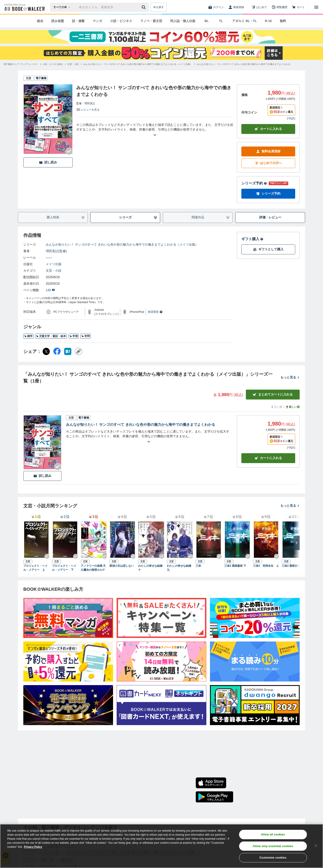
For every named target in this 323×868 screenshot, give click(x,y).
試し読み (48, 162)
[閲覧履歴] (279, 7)
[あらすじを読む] (155, 130)
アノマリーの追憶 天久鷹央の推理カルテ (93, 568)
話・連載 (78, 21)
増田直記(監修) (56, 251)
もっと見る (290, 377)
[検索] (144, 7)
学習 (74, 336)
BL (207, 21)
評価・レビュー (270, 217)
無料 (283, 21)
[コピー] (79, 351)
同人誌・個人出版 (183, 21)
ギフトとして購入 (268, 249)
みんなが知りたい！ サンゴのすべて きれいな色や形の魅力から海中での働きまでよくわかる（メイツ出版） (122, 244)
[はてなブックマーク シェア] (68, 351)
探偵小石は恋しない (122, 566)
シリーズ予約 (254, 183)
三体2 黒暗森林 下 (235, 566)
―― (49, 258)
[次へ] (297, 543)
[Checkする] (69, 151)
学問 (86, 336)
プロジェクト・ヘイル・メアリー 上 (35, 568)
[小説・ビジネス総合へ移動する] (53, 64)
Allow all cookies (273, 834)
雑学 (28, 336)
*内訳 (291, 118)
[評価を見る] (88, 109)
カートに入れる (268, 129)
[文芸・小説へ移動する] (73, 64)
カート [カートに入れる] (268, 458)
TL (221, 21)
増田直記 (90, 103)
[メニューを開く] (316, 7)
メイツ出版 (54, 264)
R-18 (268, 21)
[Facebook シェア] (57, 351)
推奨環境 (155, 312)
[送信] (144, 7)
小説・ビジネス (121, 21)
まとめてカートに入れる (273, 394)
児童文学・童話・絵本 (51, 336)
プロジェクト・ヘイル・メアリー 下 (64, 568)
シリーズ (138, 217)
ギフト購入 (252, 239)
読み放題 (58, 21)
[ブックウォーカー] (24, 7)
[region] (161, 846)
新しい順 (292, 407)
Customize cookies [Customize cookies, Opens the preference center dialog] (273, 858)
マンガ (97, 21)
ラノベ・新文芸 (151, 21)
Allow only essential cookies (273, 846)
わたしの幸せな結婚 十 (151, 568)
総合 (40, 21)
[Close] (316, 846)
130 (50, 290)
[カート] (298, 7)
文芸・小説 (54, 271)
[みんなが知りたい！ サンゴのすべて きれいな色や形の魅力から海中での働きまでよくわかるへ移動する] (244, 64)
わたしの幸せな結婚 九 (180, 568)
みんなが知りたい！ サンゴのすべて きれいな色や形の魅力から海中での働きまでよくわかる (141, 425)
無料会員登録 (268, 151)
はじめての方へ (268, 163)
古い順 (276, 407)
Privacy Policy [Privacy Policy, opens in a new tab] (33, 847)
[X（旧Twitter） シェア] (46, 351)
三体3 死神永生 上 (266, 566)
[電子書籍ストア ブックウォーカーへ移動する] (21, 64)
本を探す (159, 7)
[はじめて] (259, 7)
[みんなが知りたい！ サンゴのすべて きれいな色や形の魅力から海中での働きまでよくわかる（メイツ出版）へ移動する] (138, 64)
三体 (198, 566)
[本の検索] (63, 7)
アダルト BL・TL (244, 21)
